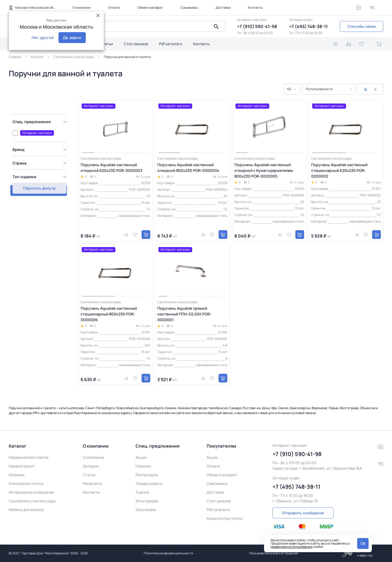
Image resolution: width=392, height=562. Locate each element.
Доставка (223, 7)
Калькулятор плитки (225, 518)
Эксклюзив (146, 510)
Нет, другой (43, 37)
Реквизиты (92, 483)
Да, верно (72, 37)
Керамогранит (22, 466)
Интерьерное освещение (31, 492)
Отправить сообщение (303, 513)
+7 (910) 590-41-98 (257, 26)
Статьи (107, 44)
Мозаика (17, 475)
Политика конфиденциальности (169, 553)
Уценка (142, 492)
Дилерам (91, 466)
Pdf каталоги (171, 44)
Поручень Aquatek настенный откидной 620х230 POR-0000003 (111, 168)
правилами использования (291, 547)
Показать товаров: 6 (38, 174)
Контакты (255, 7)
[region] (40, 139)
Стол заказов (136, 44)
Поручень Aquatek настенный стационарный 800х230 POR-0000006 (109, 314)
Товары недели (149, 483)
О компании (82, 7)
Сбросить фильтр (38, 187)
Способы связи (362, 26)
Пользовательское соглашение (274, 553)
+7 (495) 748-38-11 (308, 26)
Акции (141, 457)
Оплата (114, 7)
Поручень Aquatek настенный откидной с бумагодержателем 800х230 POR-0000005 (264, 170)
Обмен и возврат (150, 7)
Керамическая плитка (29, 457)
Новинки (143, 466)
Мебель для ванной (26, 510)
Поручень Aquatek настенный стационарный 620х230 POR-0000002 (339, 170)
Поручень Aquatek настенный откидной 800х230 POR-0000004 (188, 168)
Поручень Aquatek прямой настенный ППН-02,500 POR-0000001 (184, 314)
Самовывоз (189, 7)
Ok (363, 543)
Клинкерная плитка (26, 483)
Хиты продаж (147, 501)
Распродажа (147, 475)
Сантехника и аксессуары (32, 501)
